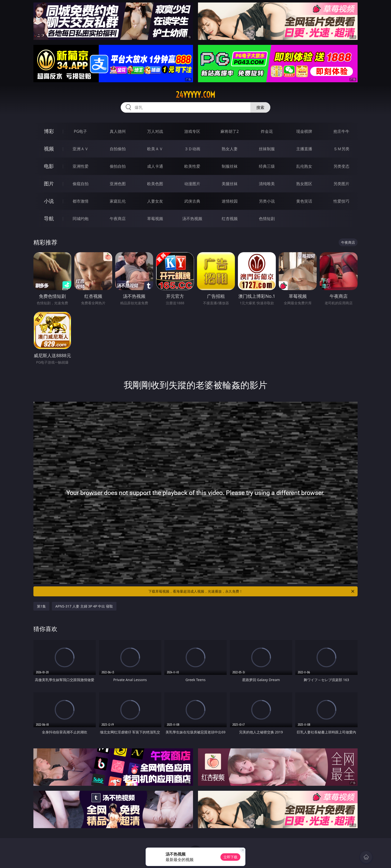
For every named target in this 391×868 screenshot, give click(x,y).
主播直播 (304, 149)
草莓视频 (155, 219)
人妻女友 (155, 201)
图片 (49, 184)
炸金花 (267, 131)
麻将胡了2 (230, 131)
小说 (49, 201)
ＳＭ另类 (341, 149)
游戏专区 (192, 131)
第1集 (41, 606)
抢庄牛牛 (341, 131)
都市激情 (81, 201)
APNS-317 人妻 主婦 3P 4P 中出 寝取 (84, 606)
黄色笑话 (304, 201)
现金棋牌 (304, 131)
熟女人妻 (230, 149)
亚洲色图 (118, 184)
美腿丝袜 (230, 184)
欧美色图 (155, 184)
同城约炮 (81, 219)
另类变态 (341, 166)
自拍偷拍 (118, 149)
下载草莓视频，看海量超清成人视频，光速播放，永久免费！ (252, 591)
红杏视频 (230, 219)
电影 (49, 166)
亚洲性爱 (81, 166)
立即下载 (230, 857)
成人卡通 (155, 166)
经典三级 (267, 166)
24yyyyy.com (195, 95)
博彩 (49, 131)
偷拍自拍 (118, 166)
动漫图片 (192, 184)
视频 (49, 149)
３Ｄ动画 (192, 149)
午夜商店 (118, 219)
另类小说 (267, 201)
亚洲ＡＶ (81, 149)
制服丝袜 (230, 166)
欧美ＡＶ (155, 149)
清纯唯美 (267, 184)
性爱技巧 (341, 201)
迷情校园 (230, 201)
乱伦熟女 (304, 166)
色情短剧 (267, 219)
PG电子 (80, 131)
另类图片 (341, 184)
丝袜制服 (267, 149)
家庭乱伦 (118, 201)
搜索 (260, 107)
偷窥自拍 (81, 184)
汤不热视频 (192, 219)
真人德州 (118, 131)
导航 (49, 218)
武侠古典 (192, 201)
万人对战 (155, 131)
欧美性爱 (192, 166)
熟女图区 (304, 184)
